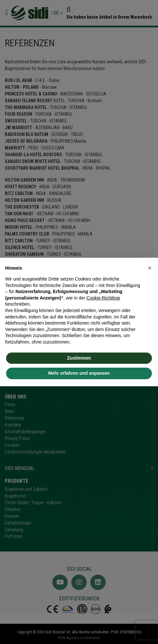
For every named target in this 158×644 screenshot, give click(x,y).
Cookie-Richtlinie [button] (103, 298)
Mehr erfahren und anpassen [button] (79, 373)
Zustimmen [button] (79, 358)
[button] (150, 268)
